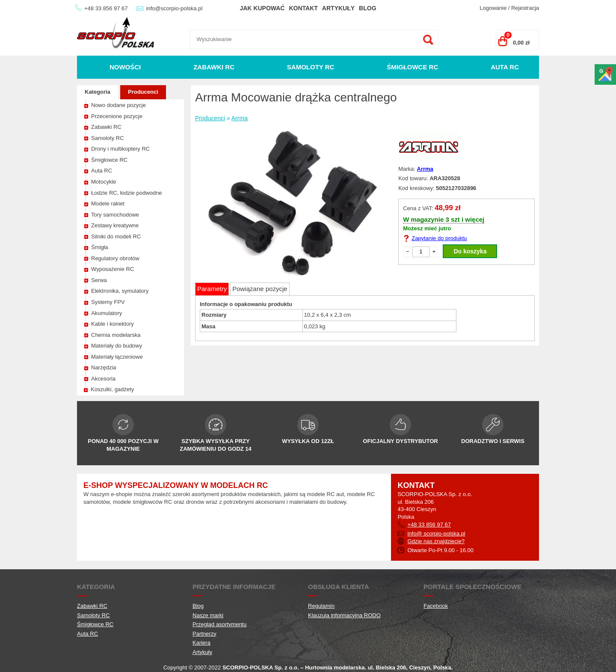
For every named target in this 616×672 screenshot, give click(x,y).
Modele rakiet (108, 204)
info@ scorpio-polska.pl (436, 534)
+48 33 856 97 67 (106, 8)
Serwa (99, 280)
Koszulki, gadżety (112, 389)
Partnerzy (204, 634)
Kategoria (98, 92)
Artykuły (338, 8)
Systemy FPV (108, 302)
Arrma (240, 118)
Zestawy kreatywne (115, 225)
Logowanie (493, 8)
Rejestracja (525, 8)
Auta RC (505, 67)
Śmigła (100, 247)
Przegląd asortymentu (219, 624)
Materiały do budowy (117, 346)
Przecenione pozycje (117, 116)
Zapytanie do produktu (439, 238)
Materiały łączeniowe (117, 357)
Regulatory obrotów (115, 258)
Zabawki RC (214, 67)
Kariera (201, 643)
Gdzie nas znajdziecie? (436, 541)
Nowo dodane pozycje (118, 105)
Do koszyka (470, 251)
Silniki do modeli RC (116, 236)
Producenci (143, 92)
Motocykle (104, 182)
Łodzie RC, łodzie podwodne (127, 193)
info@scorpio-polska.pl (175, 8)
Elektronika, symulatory (120, 291)
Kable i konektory (113, 324)
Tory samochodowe (115, 215)
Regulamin (321, 606)
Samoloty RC (311, 67)
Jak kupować (262, 8)
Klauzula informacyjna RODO (344, 615)
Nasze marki (208, 615)
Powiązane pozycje (260, 289)
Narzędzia (104, 367)
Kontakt (303, 8)
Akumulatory (107, 313)
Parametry (212, 289)
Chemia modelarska (116, 335)
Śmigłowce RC (412, 67)
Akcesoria (103, 379)
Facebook (436, 606)
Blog (367, 8)
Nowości (125, 67)
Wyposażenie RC (113, 269)
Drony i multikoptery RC (120, 149)
